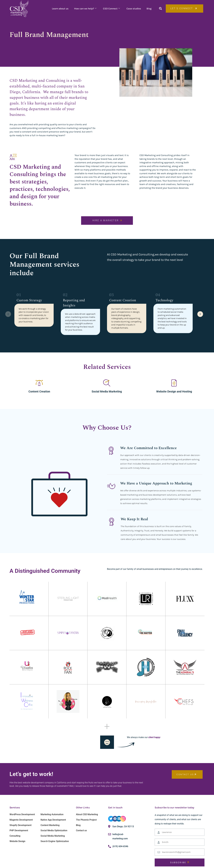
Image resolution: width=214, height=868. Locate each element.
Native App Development (53, 820)
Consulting (15, 836)
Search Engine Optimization (55, 841)
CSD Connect (111, 9)
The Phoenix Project (86, 820)
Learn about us (60, 9)
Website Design (17, 841)
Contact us (81, 831)
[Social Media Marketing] (107, 383)
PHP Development (19, 831)
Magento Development (21, 820)
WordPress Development (22, 814)
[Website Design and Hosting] (174, 383)
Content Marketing (50, 825)
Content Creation (39, 391)
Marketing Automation (52, 814)
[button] (160, 9)
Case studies (134, 9)
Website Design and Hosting (174, 391)
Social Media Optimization (54, 831)
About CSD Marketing (87, 814)
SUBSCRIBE (179, 862)
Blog (149, 9)
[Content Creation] (39, 383)
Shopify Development (20, 825)
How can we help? (85, 9)
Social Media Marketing (107, 391)
